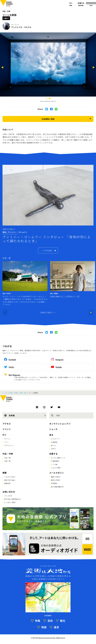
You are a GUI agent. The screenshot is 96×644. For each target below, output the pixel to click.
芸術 (50, 621)
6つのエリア (55, 439)
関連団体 (7, 483)
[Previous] (2, 68)
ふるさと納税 (56, 468)
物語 (44, 627)
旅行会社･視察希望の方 (13, 499)
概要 (5, 473)
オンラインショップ (59, 424)
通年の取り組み (10, 480)
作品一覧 (23, 393)
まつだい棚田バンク (58, 458)
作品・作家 (6, 11)
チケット (7, 439)
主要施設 (54, 442)
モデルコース (9, 445)
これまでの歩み (10, 477)
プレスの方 (8, 496)
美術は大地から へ (48, 312)
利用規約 (54, 483)
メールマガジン (57, 473)
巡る (51, 435)
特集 (38, 621)
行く (5, 435)
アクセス (7, 424)
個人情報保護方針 (57, 487)
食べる (53, 445)
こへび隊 (54, 464)
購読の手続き (56, 477)
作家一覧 (7, 461)
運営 (56, 627)
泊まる (53, 449)
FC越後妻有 (55, 461)
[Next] (94, 68)
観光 (63, 621)
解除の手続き (56, 480)
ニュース (53, 429)
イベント (7, 429)
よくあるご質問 (10, 502)
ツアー (7, 442)
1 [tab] (46, 98)
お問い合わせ (9, 492)
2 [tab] (49, 98)
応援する (53, 454)
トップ (5, 393)
